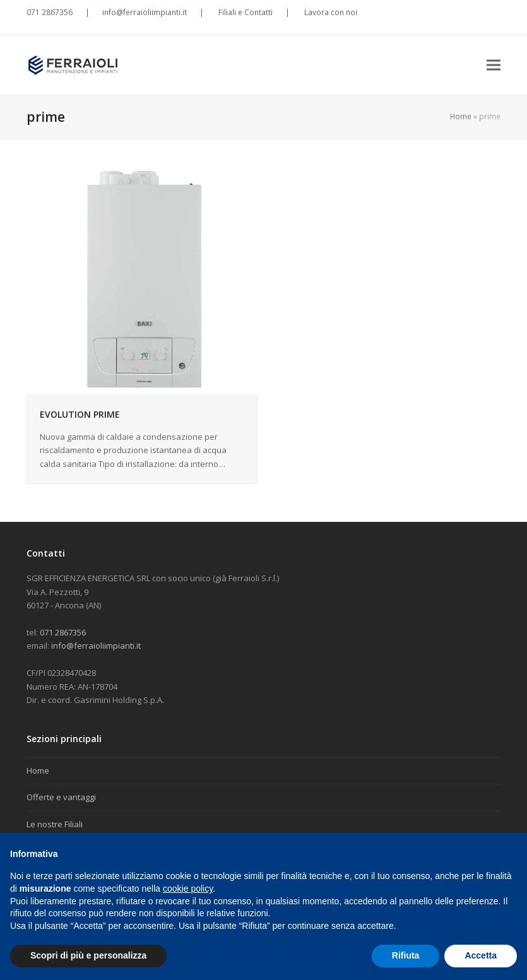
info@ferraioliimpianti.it (145, 12)
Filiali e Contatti (245, 12)
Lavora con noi (330, 12)
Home (461, 116)
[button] (494, 65)
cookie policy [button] (188, 888)
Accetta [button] (481, 955)
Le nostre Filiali (55, 824)
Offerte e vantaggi (61, 797)
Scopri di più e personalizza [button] (88, 955)
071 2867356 (50, 12)
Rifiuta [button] (406, 955)
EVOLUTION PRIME (80, 414)
